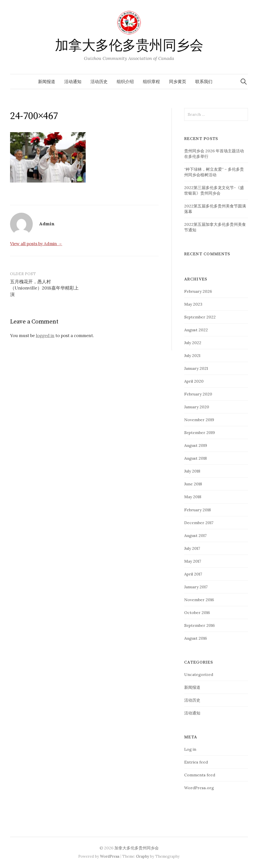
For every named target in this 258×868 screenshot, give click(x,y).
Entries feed (196, 762)
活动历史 (99, 82)
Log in (190, 749)
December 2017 (199, 523)
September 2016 (199, 625)
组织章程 (151, 82)
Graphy (143, 856)
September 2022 (200, 317)
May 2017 (193, 561)
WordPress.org (199, 788)
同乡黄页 (178, 82)
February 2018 (198, 510)
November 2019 (199, 420)
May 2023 (193, 304)
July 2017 (192, 548)
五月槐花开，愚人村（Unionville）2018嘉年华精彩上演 (44, 288)
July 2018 (192, 471)
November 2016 (199, 600)
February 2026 (198, 291)
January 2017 (196, 587)
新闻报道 (47, 82)
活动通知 (73, 82)
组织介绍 (125, 82)
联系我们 (204, 82)
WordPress (110, 856)
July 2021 (192, 355)
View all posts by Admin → (36, 244)
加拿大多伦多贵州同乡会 (129, 46)
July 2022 (193, 343)
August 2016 (196, 638)
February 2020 (198, 394)
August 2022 (196, 330)
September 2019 (200, 432)
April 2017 (193, 574)
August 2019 (196, 445)
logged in (45, 336)
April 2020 (194, 381)
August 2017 (195, 535)
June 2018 (193, 484)
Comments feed (200, 775)
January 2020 (197, 407)
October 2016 (197, 612)
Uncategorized (199, 674)
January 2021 (196, 368)
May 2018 (193, 497)
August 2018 (196, 458)
